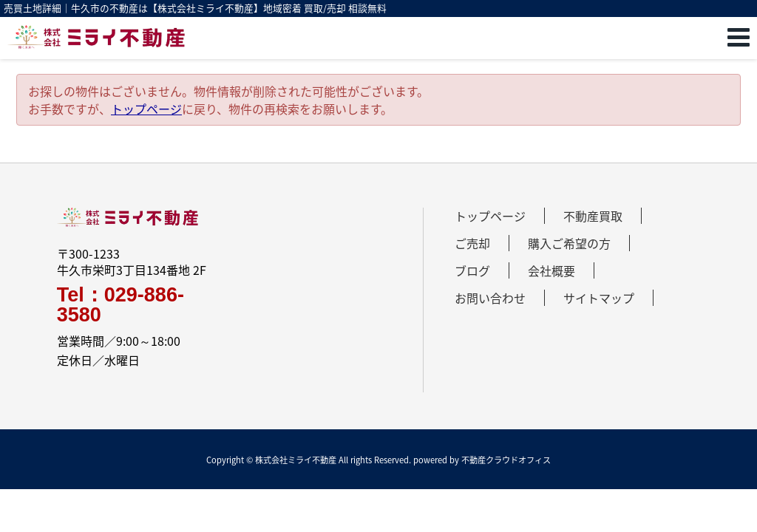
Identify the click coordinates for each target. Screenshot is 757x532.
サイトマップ (599, 298)
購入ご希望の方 (569, 243)
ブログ (472, 270)
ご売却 (472, 243)
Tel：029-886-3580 (120, 305)
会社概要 (551, 270)
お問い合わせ (490, 298)
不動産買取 (593, 216)
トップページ (146, 109)
